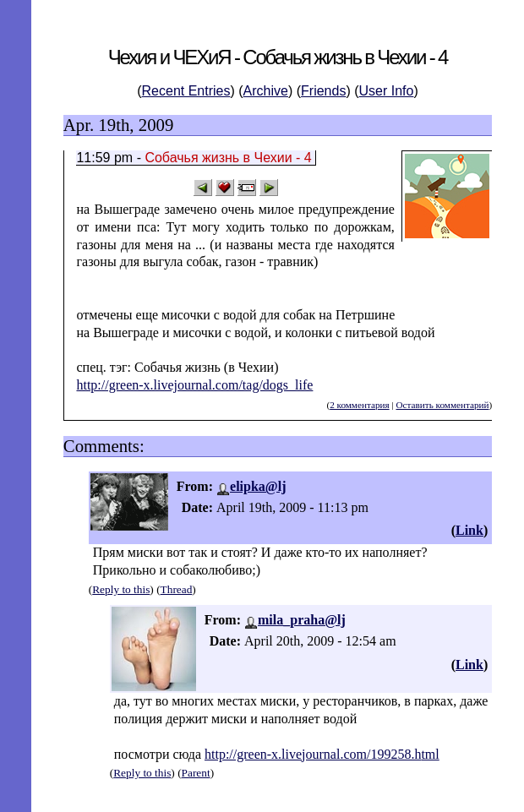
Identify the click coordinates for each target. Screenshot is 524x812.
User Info (387, 91)
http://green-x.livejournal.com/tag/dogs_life (194, 385)
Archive (266, 91)
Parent (196, 773)
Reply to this (121, 589)
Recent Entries (186, 91)
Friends (323, 91)
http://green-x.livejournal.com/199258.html (322, 754)
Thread (177, 589)
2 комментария (359, 405)
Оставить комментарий (442, 405)
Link (469, 530)
